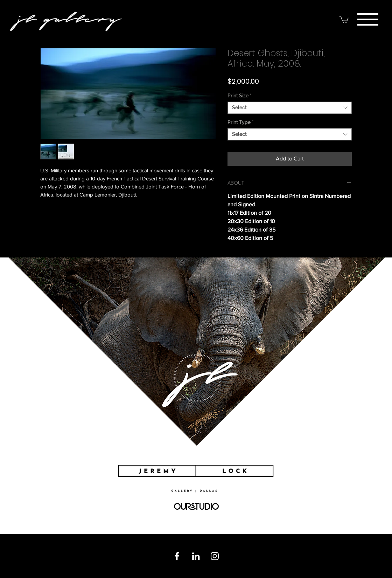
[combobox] (290, 108)
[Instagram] (215, 556)
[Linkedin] (196, 556)
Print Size (240, 96)
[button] (368, 19)
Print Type (241, 122)
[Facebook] (177, 556)
